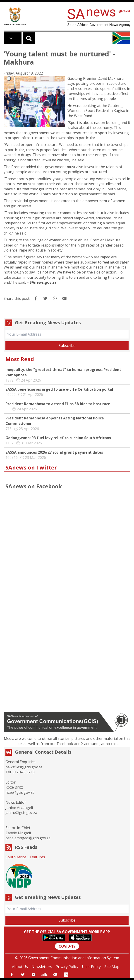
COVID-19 (67, 946)
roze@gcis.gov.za (20, 792)
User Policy (91, 967)
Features (38, 857)
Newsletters (42, 967)
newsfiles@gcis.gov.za (24, 767)
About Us (20, 967)
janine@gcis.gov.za (21, 813)
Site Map (112, 967)
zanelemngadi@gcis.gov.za (28, 838)
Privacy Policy (67, 967)
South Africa (16, 857)
